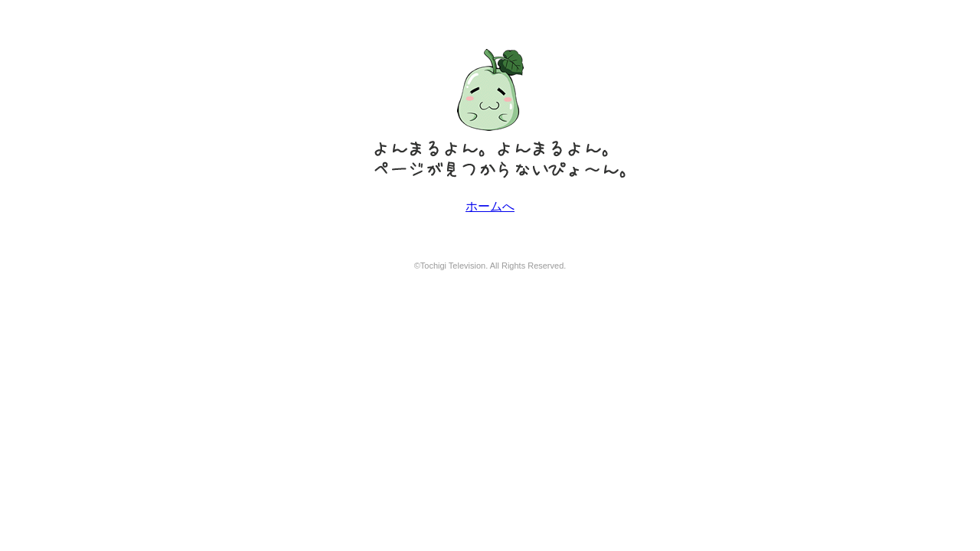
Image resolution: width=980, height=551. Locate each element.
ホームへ (490, 206)
